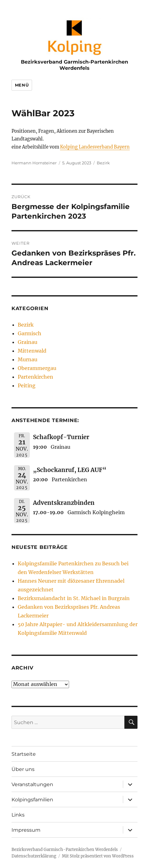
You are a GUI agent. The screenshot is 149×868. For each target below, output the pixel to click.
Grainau (28, 342)
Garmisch (30, 333)
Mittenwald (32, 351)
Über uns (23, 769)
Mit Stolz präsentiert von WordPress (98, 856)
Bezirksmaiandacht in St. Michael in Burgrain (74, 598)
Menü (22, 85)
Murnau (28, 359)
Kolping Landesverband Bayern (95, 147)
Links (18, 815)
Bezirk (103, 163)
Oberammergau (37, 368)
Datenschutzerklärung (34, 856)
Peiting (27, 385)
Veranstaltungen (32, 784)
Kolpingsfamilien (32, 800)
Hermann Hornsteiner (34, 163)
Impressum (26, 830)
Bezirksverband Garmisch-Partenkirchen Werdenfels (74, 65)
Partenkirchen (35, 377)
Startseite (24, 754)
